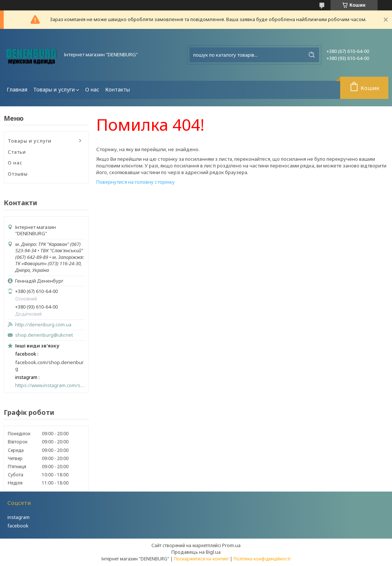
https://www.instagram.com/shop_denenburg (50, 385)
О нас (92, 89)
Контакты (118, 89)
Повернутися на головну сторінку (135, 182)
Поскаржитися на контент (201, 559)
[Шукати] (312, 55)
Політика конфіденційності (262, 559)
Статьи (17, 152)
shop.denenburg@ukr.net (44, 335)
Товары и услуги (54, 89)
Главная (17, 89)
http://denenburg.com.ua (43, 325)
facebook (18, 526)
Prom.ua (231, 545)
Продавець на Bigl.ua (196, 552)
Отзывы (18, 174)
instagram (19, 517)
